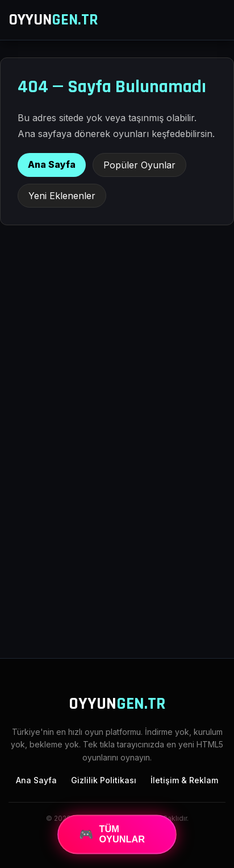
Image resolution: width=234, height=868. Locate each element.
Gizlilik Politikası (104, 780)
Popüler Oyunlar (139, 165)
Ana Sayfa (52, 164)
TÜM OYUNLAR (112, 834)
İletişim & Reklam (184, 780)
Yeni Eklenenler (62, 196)
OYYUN (53, 20)
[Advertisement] (117, 518)
